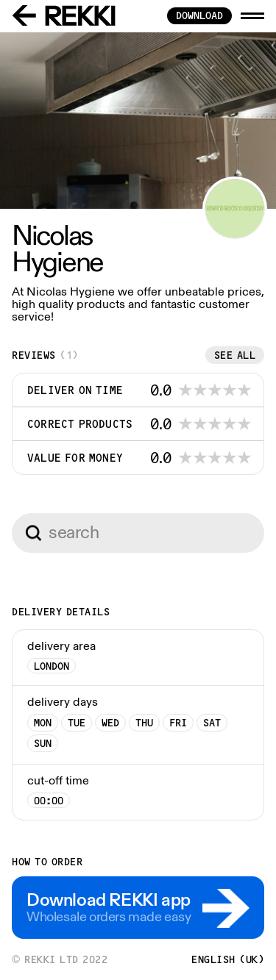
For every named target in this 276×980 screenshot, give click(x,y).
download (199, 15)
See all (235, 355)
